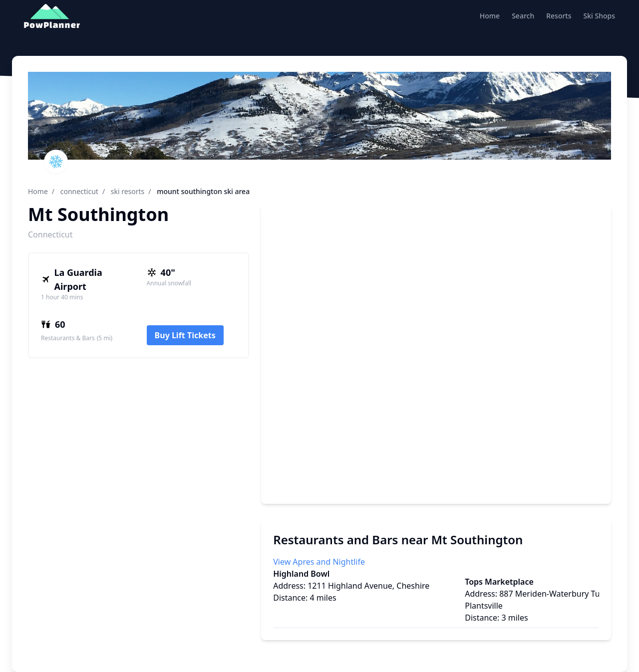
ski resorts (128, 191)
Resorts (559, 16)
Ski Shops (599, 16)
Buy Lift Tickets (185, 335)
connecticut (79, 191)
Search (523, 16)
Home (490, 16)
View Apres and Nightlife (319, 562)
